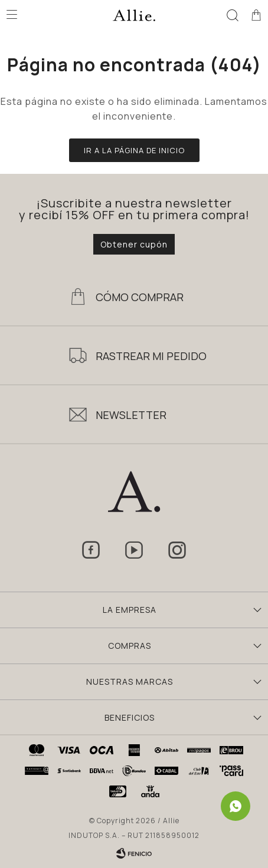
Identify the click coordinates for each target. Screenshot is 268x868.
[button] (233, 15)
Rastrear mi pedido (151, 356)
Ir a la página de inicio (134, 150)
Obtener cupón (134, 244)
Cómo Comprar (140, 297)
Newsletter (131, 415)
